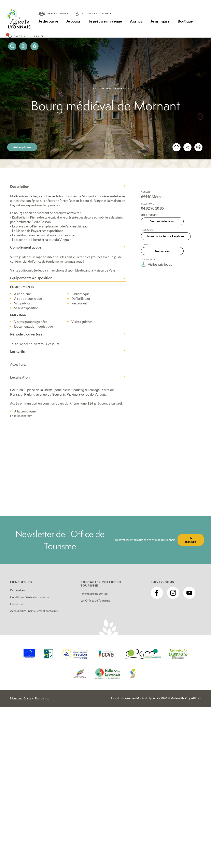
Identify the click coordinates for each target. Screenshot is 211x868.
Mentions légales (21, 698)
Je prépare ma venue (106, 21)
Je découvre (49, 21)
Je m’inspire (161, 21)
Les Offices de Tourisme (95, 601)
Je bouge (74, 21)
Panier (39, 36)
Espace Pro (17, 604)
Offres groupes (58, 14)
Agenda (137, 21)
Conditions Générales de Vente (30, 597)
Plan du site (42, 698)
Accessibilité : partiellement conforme (34, 611)
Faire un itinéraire (24, 416)
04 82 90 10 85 (152, 208)
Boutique (187, 21)
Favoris (19, 36)
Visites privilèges (157, 264)
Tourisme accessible (97, 14)
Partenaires (17, 590)
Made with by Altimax (186, 698)
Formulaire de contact (94, 594)
